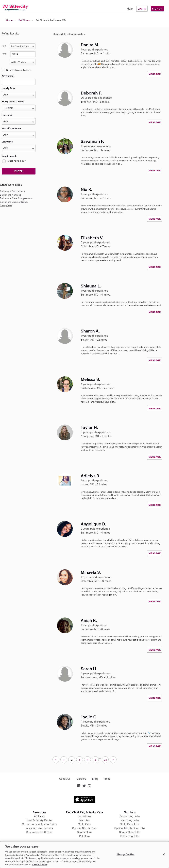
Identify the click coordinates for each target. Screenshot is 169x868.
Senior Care (84, 832)
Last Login (7, 115)
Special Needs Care (84, 828)
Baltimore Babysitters (12, 191)
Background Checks (13, 102)
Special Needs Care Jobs (130, 828)
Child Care (84, 824)
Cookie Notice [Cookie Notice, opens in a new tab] (40, 865)
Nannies (84, 820)
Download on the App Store (84, 799)
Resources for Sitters (39, 832)
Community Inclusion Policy (39, 824)
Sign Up (157, 9)
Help (130, 8)
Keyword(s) (8, 76)
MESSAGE (155, 74)
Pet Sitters (24, 20)
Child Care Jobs (130, 824)
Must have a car (17, 161)
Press (107, 779)
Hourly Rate (8, 88)
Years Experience (11, 128)
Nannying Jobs (130, 820)
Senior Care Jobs (130, 832)
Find (4, 46)
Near (4, 54)
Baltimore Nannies (11, 195)
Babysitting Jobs (130, 816)
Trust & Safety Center (39, 820)
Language (7, 142)
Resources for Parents (39, 828)
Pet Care (84, 836)
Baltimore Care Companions (16, 198)
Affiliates (39, 816)
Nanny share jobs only (19, 70)
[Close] (164, 854)
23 (105, 760)
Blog (95, 779)
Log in (142, 9)
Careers (81, 779)
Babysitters (84, 816)
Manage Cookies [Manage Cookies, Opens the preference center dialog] (126, 854)
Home (9, 20)
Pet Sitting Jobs (130, 836)
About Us (65, 779)
